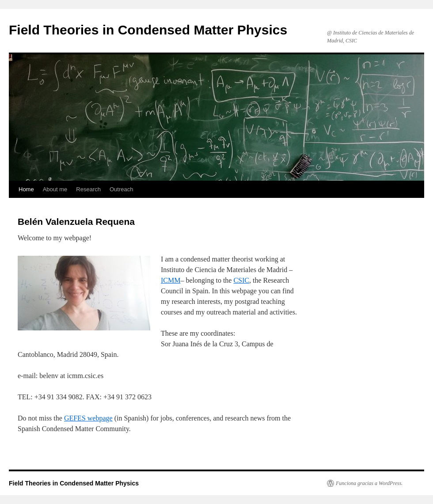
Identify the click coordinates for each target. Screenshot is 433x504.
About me (55, 189)
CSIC (241, 280)
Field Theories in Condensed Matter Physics (148, 30)
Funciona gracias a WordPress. (369, 483)
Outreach (121, 189)
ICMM (171, 280)
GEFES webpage (88, 418)
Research (88, 189)
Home (26, 189)
